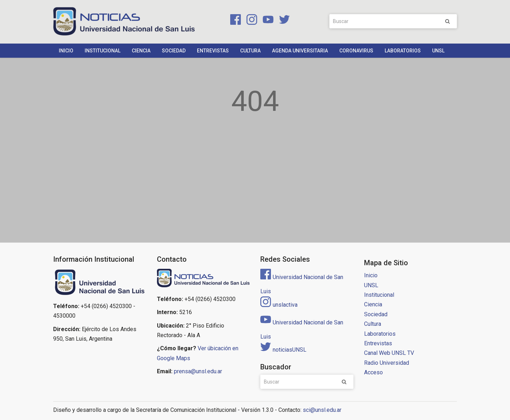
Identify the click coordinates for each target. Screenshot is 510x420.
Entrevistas (213, 51)
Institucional (103, 51)
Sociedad (174, 51)
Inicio (66, 51)
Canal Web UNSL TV (389, 353)
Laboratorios (403, 51)
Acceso (373, 372)
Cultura (250, 51)
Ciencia (141, 51)
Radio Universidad (387, 363)
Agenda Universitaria (300, 51)
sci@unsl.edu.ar (322, 410)
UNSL (438, 51)
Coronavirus (356, 51)
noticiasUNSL (283, 350)
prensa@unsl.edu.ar (198, 371)
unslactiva (279, 305)
